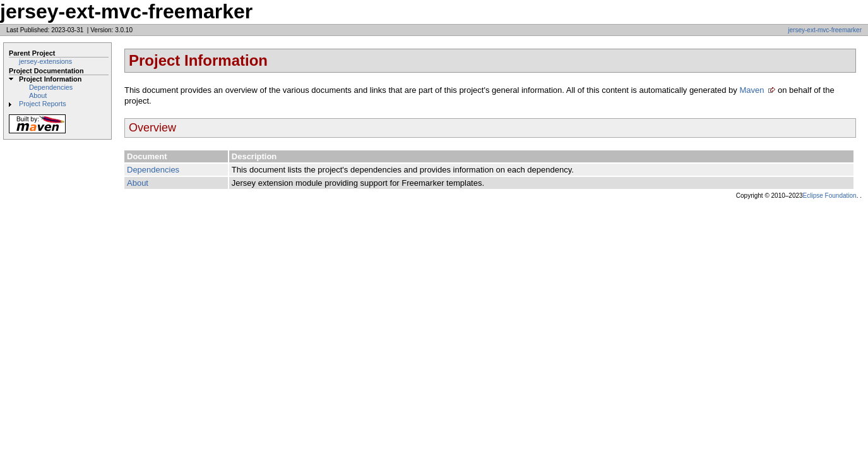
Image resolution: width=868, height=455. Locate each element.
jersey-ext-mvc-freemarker (825, 30)
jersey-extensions (45, 61)
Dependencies (51, 87)
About (38, 95)
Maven (752, 90)
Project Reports (43, 104)
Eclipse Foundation (830, 196)
